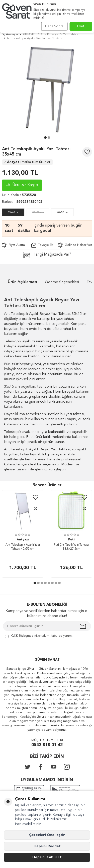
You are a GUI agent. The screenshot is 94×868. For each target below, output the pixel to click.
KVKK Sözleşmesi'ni (24, 636)
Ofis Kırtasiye (50, 35)
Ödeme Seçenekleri (62, 282)
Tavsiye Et (42, 245)
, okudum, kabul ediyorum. (39, 636)
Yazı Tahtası (71, 35)
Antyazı (27, 162)
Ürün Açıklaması (22, 282)
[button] (45, 138)
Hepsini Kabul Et (47, 857)
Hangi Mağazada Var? (47, 255)
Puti (71, 540)
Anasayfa (10, 35)
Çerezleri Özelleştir (47, 835)
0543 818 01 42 (47, 745)
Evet (81, 26)
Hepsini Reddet (47, 846)
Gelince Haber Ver (75, 245)
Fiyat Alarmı (14, 245)
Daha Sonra (54, 26)
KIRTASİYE (29, 35)
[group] (47, 89)
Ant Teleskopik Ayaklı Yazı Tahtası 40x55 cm (23, 547)
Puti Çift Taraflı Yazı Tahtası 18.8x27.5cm (71, 547)
